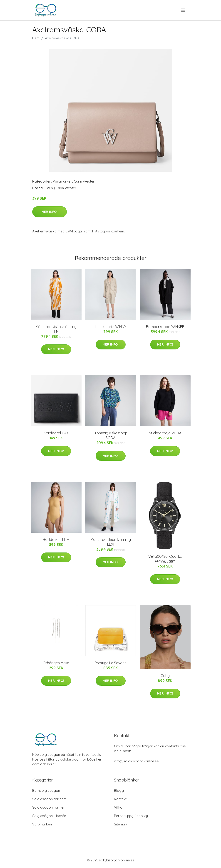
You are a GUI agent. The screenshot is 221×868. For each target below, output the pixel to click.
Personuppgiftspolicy (131, 816)
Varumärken (62, 181)
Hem (36, 38)
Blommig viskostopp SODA (110, 435)
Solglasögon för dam (49, 799)
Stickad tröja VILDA (165, 433)
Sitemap (120, 824)
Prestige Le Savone (111, 663)
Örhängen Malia (56, 663)
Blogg (119, 790)
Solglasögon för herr (49, 807)
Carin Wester (84, 181)
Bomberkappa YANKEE (165, 327)
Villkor (119, 807)
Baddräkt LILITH (56, 540)
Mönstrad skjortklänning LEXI (111, 542)
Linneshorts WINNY (111, 327)
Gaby (165, 676)
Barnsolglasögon (46, 790)
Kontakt (120, 799)
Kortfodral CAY (56, 433)
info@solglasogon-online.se (136, 761)
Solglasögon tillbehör (49, 816)
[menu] (184, 10)
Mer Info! (50, 212)
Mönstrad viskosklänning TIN (56, 329)
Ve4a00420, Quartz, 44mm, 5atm (165, 559)
